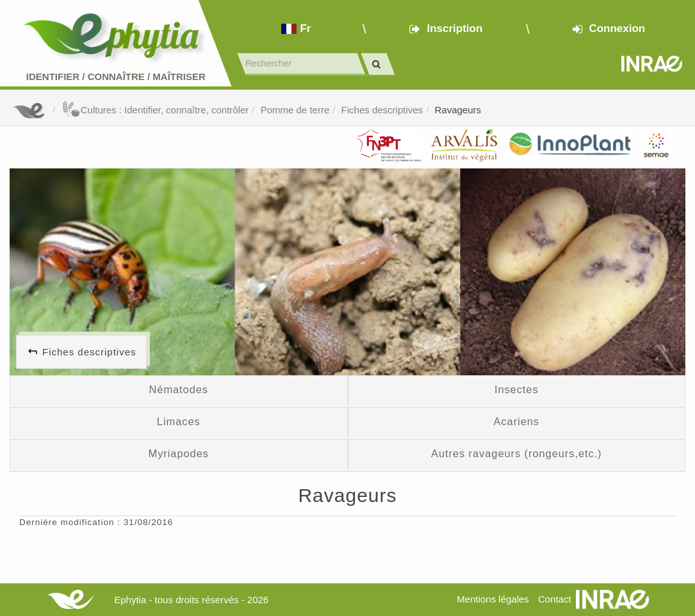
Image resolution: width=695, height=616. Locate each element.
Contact (555, 599)
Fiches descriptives (382, 110)
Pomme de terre (295, 110)
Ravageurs (458, 110)
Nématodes (178, 389)
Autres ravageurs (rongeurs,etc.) (517, 453)
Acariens (517, 421)
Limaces (179, 421)
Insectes (517, 389)
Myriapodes (179, 453)
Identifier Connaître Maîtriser (116, 77)
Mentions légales (493, 599)
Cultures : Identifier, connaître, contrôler (155, 110)
